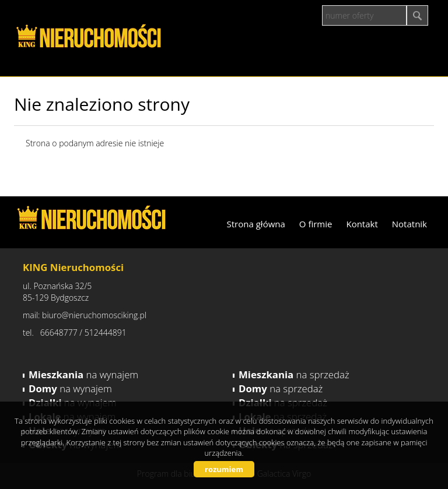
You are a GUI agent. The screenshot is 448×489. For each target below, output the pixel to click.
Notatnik (409, 224)
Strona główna (256, 224)
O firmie (316, 224)
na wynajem (83, 374)
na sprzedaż (294, 374)
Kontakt (362, 224)
